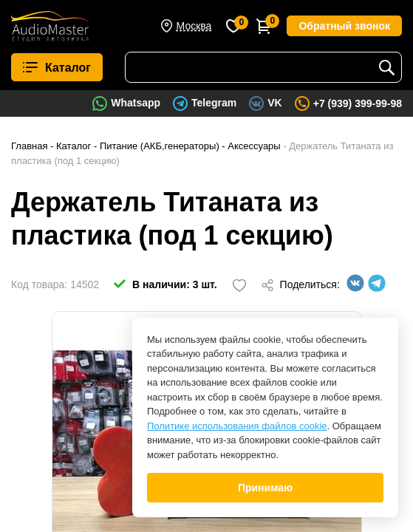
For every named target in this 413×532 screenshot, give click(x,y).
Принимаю (265, 488)
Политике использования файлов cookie (237, 426)
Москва (194, 26)
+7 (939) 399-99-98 (358, 103)
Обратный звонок (344, 26)
